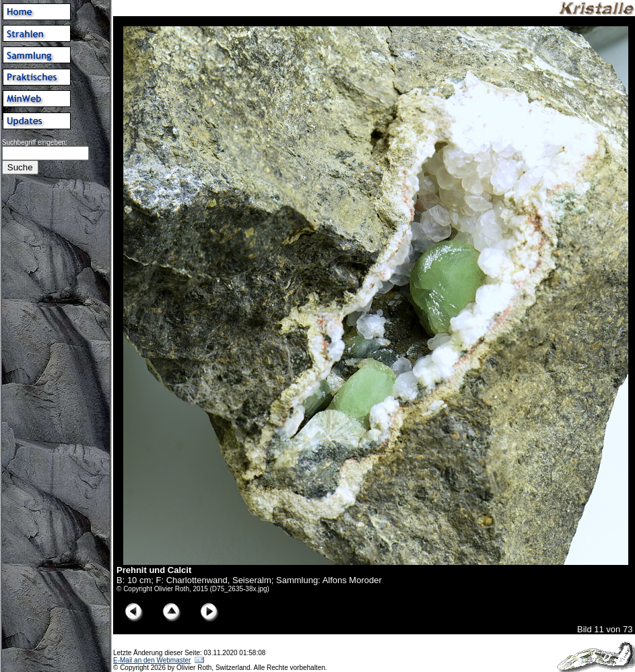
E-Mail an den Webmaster (152, 660)
